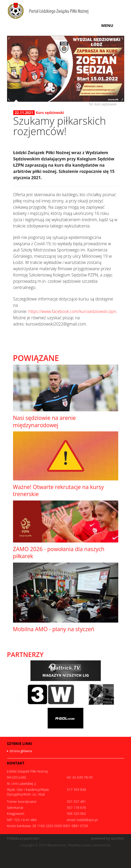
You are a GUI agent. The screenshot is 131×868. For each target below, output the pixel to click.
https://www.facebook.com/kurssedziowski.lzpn (72, 311)
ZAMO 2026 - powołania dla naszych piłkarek (59, 553)
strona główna (21, 751)
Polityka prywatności (23, 838)
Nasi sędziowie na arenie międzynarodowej (45, 421)
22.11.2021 (24, 113)
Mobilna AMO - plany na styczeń (54, 629)
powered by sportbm (108, 838)
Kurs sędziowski (50, 113)
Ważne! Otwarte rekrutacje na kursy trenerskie (58, 490)
